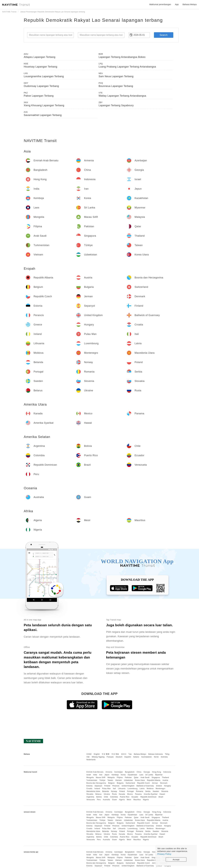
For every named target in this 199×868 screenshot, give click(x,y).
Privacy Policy (164, 854)
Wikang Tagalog (98, 757)
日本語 (89, 754)
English (97, 754)
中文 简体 (115, 754)
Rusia (114, 794)
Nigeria (146, 800)
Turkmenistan (92, 780)
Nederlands (91, 760)
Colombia (114, 797)
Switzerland (130, 783)
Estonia (89, 786)
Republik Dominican (148, 797)
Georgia (147, 772)
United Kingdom (128, 786)
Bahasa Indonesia (156, 754)
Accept (176, 859)
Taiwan (110, 780)
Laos (141, 775)
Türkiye (102, 780)
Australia (106, 800)
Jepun (107, 775)
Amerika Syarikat (151, 794)
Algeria (122, 800)
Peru (99, 800)
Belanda (106, 791)
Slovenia (165, 791)
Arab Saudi (145, 778)
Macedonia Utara (93, 791)
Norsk (156, 757)
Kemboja (115, 775)
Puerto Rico (125, 797)
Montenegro (160, 789)
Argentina (90, 797)
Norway (114, 791)
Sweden (156, 791)
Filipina (120, 778)
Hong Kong (157, 772)
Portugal (130, 791)
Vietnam (119, 780)
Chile (106, 797)
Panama (138, 794)
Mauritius (137, 800)
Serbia (148, 791)
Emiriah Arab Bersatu (95, 772)
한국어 (124, 754)
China (139, 772)
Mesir (129, 800)
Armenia (109, 772)
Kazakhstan (133, 775)
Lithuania (122, 789)
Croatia (89, 789)
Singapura (156, 778)
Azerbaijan (119, 772)
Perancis (116, 786)
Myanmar (159, 775)
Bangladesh (130, 772)
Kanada (122, 794)
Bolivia (99, 797)
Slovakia (90, 794)
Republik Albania (154, 780)
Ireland (97, 789)
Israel (89, 775)
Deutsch (119, 757)
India (95, 775)
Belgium (111, 783)
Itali (114, 789)
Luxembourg (133, 789)
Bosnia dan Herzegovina (96, 783)
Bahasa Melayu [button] (190, 4)
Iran (101, 775)
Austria (165, 780)
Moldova (150, 789)
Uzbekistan (128, 780)
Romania (140, 791)
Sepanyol (98, 786)
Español (128, 757)
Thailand (165, 778)
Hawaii (162, 794)
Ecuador (135, 797)
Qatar (136, 778)
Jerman (155, 783)
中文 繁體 (106, 754)
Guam (114, 800)
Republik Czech (144, 783)
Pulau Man (106, 789)
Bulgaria (120, 783)
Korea (123, 775)
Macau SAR (101, 778)
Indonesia (167, 772)
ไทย (130, 754)
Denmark (164, 783)
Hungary (167, 786)
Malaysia (111, 778)
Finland (107, 786)
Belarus (99, 794)
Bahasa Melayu (140, 754)
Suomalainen (147, 757)
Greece (159, 786)
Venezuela (91, 800)
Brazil (161, 797)
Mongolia (90, 778)
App (177, 4)
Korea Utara (140, 780)
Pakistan (128, 778)
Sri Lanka (149, 775)
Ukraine (107, 794)
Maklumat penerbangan (160, 4)
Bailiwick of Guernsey (145, 786)
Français (110, 757)
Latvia (142, 789)
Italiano (136, 757)
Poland (122, 791)
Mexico (130, 794)
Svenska (164, 757)
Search (164, 35)
